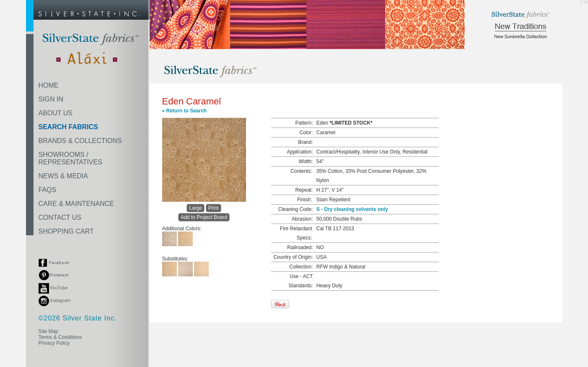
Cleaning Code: (296, 209)
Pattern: (304, 123)
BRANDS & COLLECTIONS (80, 141)
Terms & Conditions (60, 337)
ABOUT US (56, 113)
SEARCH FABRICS (68, 127)
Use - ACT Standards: (300, 281)
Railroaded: (300, 247)
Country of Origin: (293, 257)
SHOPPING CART (66, 231)
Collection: (301, 267)
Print (214, 208)
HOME (49, 85)
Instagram (55, 300)
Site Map (48, 331)
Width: (306, 161)
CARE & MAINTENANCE (76, 204)
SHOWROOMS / (70, 158)
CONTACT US (60, 217)
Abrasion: (302, 219)
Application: (300, 152)
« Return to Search (185, 111)
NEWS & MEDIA (63, 176)
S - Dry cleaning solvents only (352, 209)
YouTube (53, 288)
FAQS (48, 190)
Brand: (305, 142)
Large (196, 208)
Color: (306, 133)
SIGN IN (51, 99)
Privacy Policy (54, 343)
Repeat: (304, 190)
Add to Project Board (204, 217)
